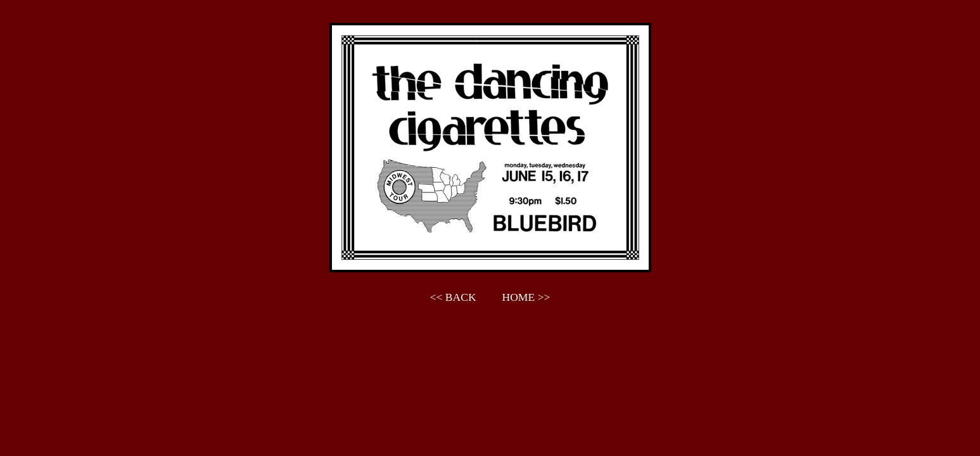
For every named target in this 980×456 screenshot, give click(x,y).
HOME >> (526, 297)
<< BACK (453, 297)
